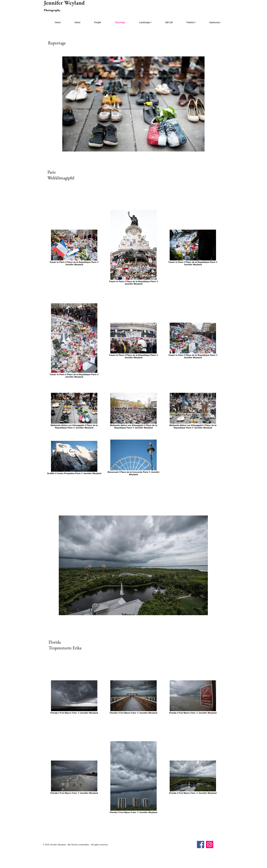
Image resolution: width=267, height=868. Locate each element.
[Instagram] (210, 845)
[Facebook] (201, 845)
